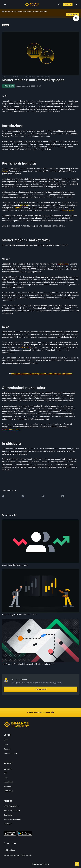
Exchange (8, 769)
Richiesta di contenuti (12, 819)
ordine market (26, 347)
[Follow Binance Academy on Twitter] (8, 843)
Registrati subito (40, 689)
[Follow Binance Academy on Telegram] (12, 843)
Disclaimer (8, 815)
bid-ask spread (68, 210)
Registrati (68, 4)
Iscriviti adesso (73, 14)
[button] (77, 4)
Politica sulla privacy (12, 811)
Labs (6, 778)
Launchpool (8, 782)
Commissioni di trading (11, 429)
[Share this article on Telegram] (43, 496)
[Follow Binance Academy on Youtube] (15, 843)
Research (7, 786)
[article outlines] (76, 18)
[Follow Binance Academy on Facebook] (4, 843)
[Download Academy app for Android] (25, 834)
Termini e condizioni (11, 806)
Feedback (7, 824)
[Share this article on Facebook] (23, 496)
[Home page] (32, 4)
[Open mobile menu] (77, 4)
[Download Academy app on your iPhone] (10, 834)
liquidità (5, 171)
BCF (5, 773)
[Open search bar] (59, 4)
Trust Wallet (8, 791)
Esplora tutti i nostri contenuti (40, 712)
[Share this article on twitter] (3, 496)
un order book (63, 264)
